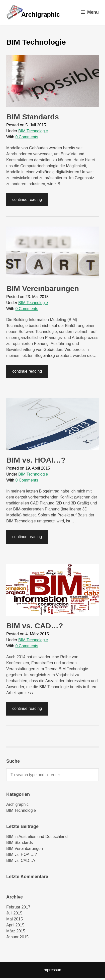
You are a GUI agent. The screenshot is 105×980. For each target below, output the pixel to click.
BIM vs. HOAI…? (36, 460)
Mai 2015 (15, 919)
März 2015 (16, 931)
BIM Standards (33, 117)
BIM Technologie (33, 131)
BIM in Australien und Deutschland (37, 837)
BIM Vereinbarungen (43, 288)
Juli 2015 (14, 913)
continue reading (27, 200)
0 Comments (27, 137)
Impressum (52, 970)
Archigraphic (17, 804)
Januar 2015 (17, 937)
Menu (90, 12)
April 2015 (15, 925)
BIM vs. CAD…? (35, 626)
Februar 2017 (18, 907)
